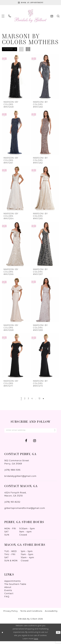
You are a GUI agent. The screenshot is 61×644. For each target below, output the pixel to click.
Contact (9, 596)
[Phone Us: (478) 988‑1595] (10, 17)
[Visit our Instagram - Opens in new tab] (35, 443)
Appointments (13, 584)
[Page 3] (27, 400)
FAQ (7, 599)
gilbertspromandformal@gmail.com (25, 511)
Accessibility (51, 614)
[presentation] (16, 78)
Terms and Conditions (31, 614)
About (8, 590)
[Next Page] (46, 400)
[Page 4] (32, 400)
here (36, 642)
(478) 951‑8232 (12, 505)
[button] (10, 51)
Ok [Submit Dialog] (58, 635)
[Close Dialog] (3, 635)
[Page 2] (23, 400)
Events (8, 593)
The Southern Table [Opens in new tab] (15, 587)
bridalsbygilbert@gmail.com (20, 479)
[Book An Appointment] (30, 3)
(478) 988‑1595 (12, 473)
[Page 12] (41, 400)
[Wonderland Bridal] (30, 18)
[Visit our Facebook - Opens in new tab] (26, 443)
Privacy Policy (11, 614)
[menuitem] (10, 17)
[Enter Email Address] (30, 432)
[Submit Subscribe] (53, 432)
